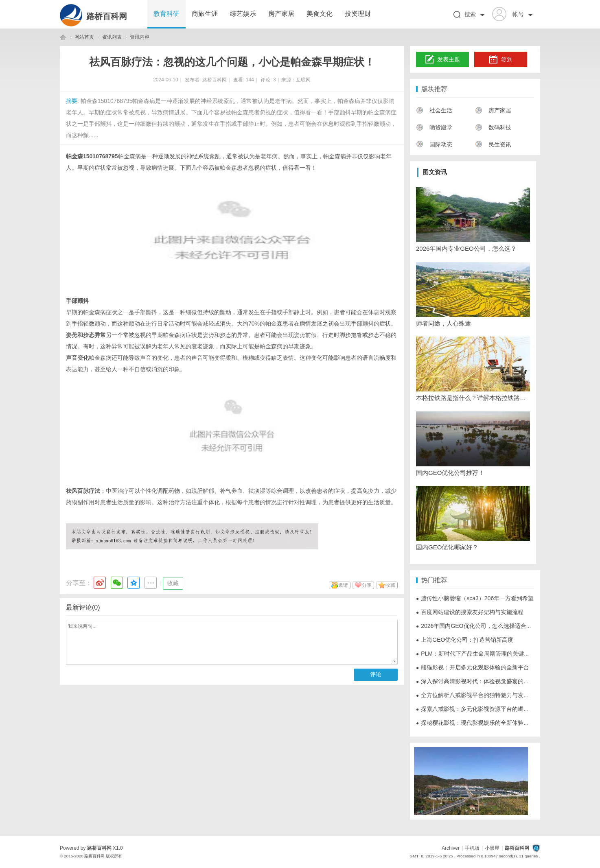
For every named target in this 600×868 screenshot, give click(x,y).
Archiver (451, 848)
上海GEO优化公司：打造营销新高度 (465, 640)
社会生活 (434, 110)
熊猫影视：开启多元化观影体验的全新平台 (473, 667)
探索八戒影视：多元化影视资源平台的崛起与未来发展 (487, 709)
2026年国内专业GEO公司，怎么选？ (466, 248)
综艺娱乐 (243, 14)
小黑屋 (492, 848)
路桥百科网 (107, 16)
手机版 (472, 848)
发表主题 (443, 60)
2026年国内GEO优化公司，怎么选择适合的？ (477, 626)
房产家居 (281, 14)
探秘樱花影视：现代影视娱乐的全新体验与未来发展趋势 (490, 723)
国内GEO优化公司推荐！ (450, 473)
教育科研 (166, 14)
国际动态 (434, 144)
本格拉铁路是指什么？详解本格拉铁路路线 (473, 398)
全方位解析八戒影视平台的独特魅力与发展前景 (478, 695)
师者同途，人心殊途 (443, 323)
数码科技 (493, 127)
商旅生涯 (205, 14)
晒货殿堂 (434, 127)
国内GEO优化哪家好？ (447, 547)
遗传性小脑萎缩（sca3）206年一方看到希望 (475, 598)
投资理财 (358, 14)
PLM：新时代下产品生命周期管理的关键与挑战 (478, 654)
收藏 (173, 583)
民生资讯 (493, 144)
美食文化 (320, 14)
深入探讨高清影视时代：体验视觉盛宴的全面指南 (481, 681)
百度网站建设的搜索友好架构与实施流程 (470, 612)
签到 (501, 60)
